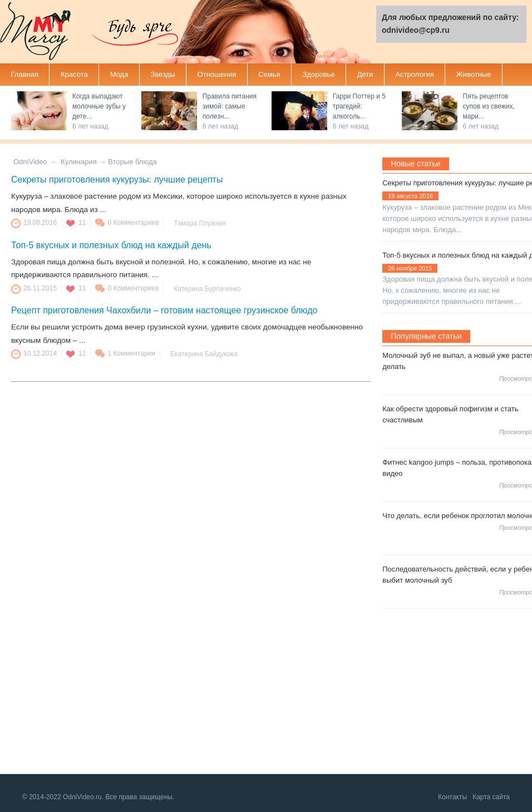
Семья (269, 74)
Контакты (452, 797)
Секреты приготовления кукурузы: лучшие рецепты (117, 179)
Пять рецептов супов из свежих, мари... (489, 106)
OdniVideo (30, 162)
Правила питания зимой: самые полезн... (230, 106)
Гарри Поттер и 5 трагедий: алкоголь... (359, 106)
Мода (119, 74)
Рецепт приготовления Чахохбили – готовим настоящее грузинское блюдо (164, 310)
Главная (25, 74)
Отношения (217, 74)
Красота (74, 74)
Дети (365, 74)
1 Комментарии (131, 353)
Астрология (414, 74)
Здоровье (319, 74)
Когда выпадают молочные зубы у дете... (99, 106)
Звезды (162, 74)
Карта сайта (491, 797)
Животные (474, 74)
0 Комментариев (133, 223)
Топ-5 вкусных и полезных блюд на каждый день (111, 245)
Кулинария (79, 162)
